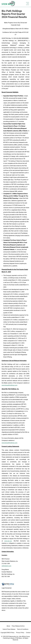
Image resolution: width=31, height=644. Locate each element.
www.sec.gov (8, 541)
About (8, 626)
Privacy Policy (20, 633)
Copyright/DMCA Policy (7, 633)
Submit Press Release (9, 629)
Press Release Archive (18, 626)
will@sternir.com (6, 566)
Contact (28, 633)
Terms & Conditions (23, 629)
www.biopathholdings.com (9, 385)
